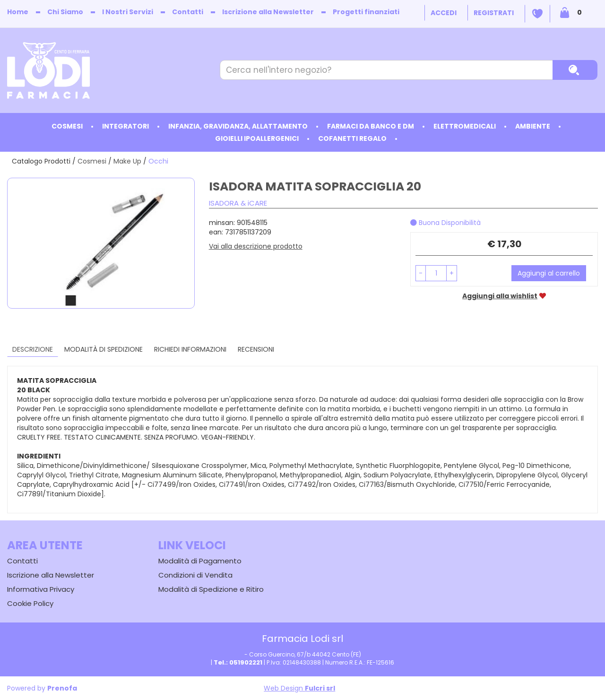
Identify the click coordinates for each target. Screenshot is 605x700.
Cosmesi (92, 161)
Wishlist (537, 14)
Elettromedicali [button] (465, 126)
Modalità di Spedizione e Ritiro (211, 589)
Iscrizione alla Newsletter (268, 12)
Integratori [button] (125, 126)
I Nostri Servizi (128, 12)
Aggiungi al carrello (549, 273)
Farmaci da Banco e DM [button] (371, 126)
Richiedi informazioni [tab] (190, 349)
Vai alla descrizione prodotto (256, 246)
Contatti (188, 12)
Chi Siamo (65, 12)
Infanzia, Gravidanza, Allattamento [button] (238, 126)
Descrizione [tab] (33, 349)
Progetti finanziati (366, 12)
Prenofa (62, 688)
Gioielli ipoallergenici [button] (257, 138)
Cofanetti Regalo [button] (352, 138)
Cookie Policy (30, 603)
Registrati (494, 13)
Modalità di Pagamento (200, 561)
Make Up (127, 161)
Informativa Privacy (41, 589)
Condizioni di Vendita (195, 575)
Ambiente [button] (533, 126)
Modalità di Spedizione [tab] (104, 349)
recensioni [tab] (256, 349)
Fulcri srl (320, 688)
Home (18, 12)
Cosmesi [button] (67, 126)
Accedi (444, 13)
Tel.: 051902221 (238, 662)
